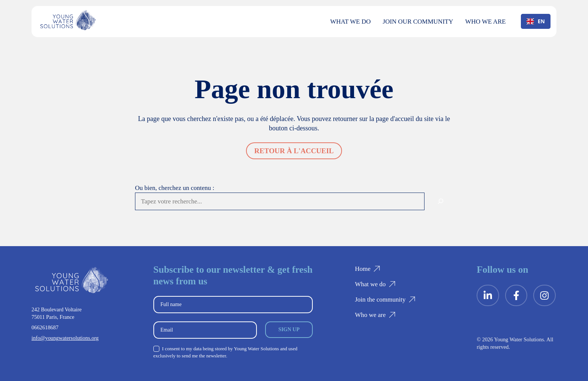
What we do (351, 22)
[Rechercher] (441, 202)
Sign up (289, 329)
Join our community (418, 22)
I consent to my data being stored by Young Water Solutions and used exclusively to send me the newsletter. (225, 352)
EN (536, 21)
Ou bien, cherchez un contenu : (175, 188)
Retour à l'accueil (294, 151)
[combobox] (536, 21)
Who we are (485, 22)
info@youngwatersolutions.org (65, 338)
